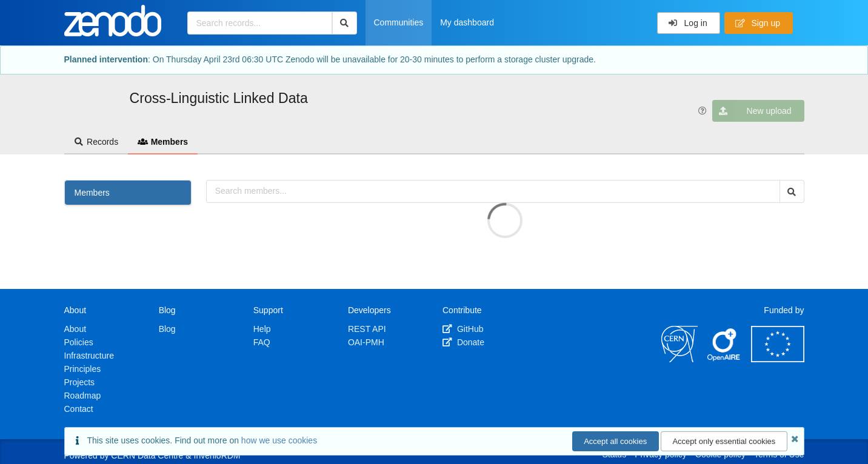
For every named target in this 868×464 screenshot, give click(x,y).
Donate (463, 342)
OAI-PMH (366, 342)
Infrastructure (89, 356)
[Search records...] (260, 23)
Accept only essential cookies (724, 441)
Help (262, 329)
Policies (79, 342)
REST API (367, 329)
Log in (688, 23)
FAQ (262, 342)
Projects (80, 382)
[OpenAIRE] (724, 359)
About (75, 329)
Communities (399, 22)
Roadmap (83, 396)
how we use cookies (279, 440)
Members (163, 142)
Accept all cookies (615, 441)
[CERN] (679, 359)
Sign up (758, 23)
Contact (79, 409)
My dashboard (467, 22)
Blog (167, 329)
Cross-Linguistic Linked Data (219, 98)
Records (96, 142)
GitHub (463, 329)
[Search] (345, 23)
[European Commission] (778, 359)
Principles (83, 369)
